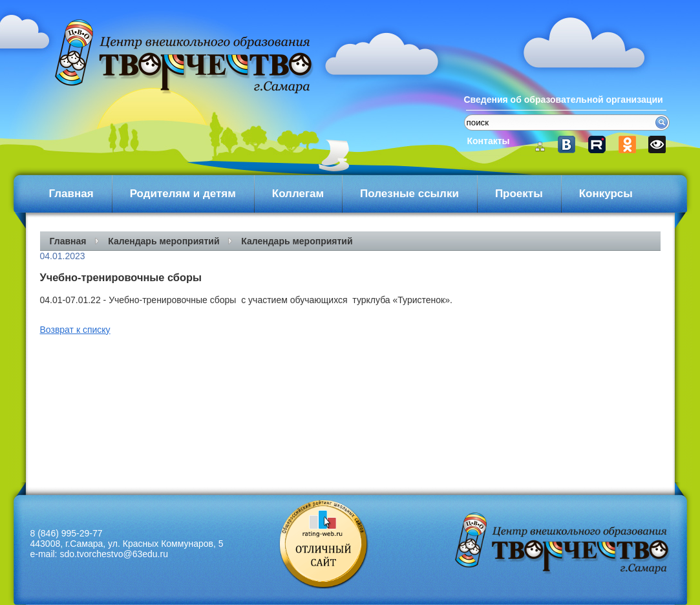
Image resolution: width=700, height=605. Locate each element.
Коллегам (298, 194)
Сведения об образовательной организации (564, 100)
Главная (71, 194)
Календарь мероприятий (164, 241)
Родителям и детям (183, 194)
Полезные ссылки (409, 194)
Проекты (519, 194)
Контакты (489, 141)
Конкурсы (606, 194)
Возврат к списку (75, 330)
